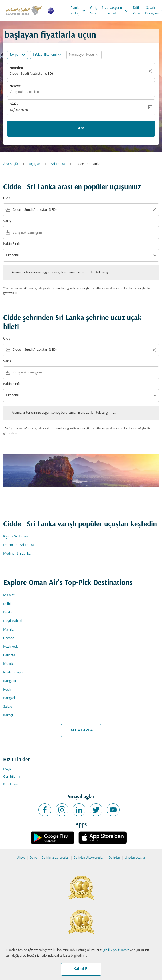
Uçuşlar (35, 164)
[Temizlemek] (151, 71)
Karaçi (8, 715)
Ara (81, 128)
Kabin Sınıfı (11, 244)
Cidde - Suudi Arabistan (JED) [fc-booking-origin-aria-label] (31, 74)
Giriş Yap (94, 11)
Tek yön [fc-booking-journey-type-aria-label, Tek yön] (15, 55)
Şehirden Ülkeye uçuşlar (89, 858)
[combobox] (81, 210)
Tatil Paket (137, 11)
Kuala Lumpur (14, 672)
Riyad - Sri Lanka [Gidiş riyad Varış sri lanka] (16, 537)
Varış (7, 221)
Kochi (7, 690)
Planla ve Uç (79, 11)
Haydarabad (12, 621)
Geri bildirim (12, 777)
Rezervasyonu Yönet (116, 11)
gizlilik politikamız (116, 950)
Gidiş (14, 104)
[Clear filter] (154, 210)
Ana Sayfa (11, 164)
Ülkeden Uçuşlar (135, 858)
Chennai (9, 638)
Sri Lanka (58, 164)
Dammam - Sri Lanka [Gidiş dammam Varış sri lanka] (19, 545)
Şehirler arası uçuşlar (55, 858)
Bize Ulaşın (11, 785)
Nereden (16, 68)
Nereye (15, 86)
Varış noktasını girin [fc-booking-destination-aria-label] (24, 92)
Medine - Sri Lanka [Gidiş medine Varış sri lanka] (17, 554)
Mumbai (9, 664)
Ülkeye (21, 858)
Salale (8, 707)
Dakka (8, 613)
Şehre (33, 858)
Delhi (7, 604)
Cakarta (9, 655)
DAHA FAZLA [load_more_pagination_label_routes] (81, 730)
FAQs (7, 769)
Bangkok (9, 698)
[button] (47, 55)
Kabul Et (81, 969)
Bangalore (11, 681)
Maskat (9, 595)
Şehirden (114, 858)
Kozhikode (11, 647)
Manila (8, 630)
